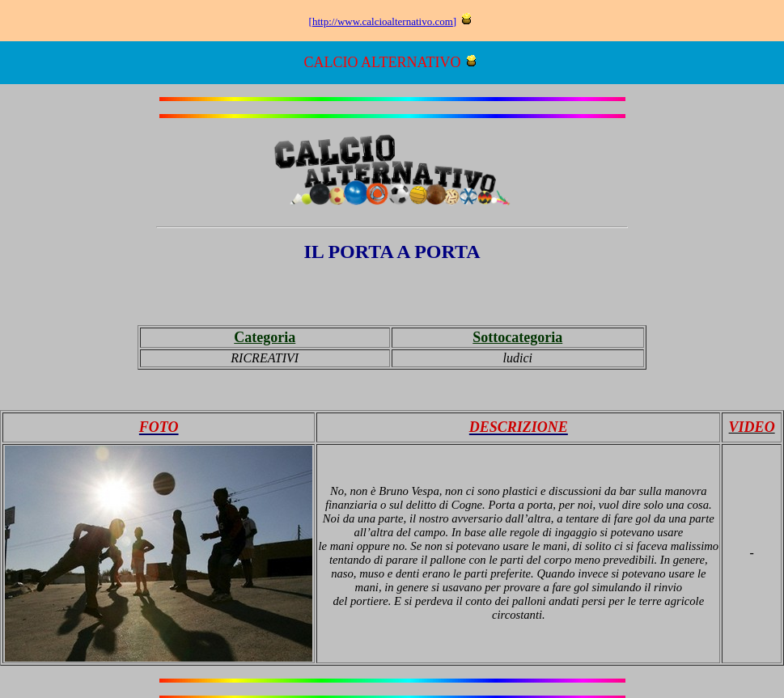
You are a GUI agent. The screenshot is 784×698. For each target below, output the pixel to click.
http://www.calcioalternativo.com (383, 21)
